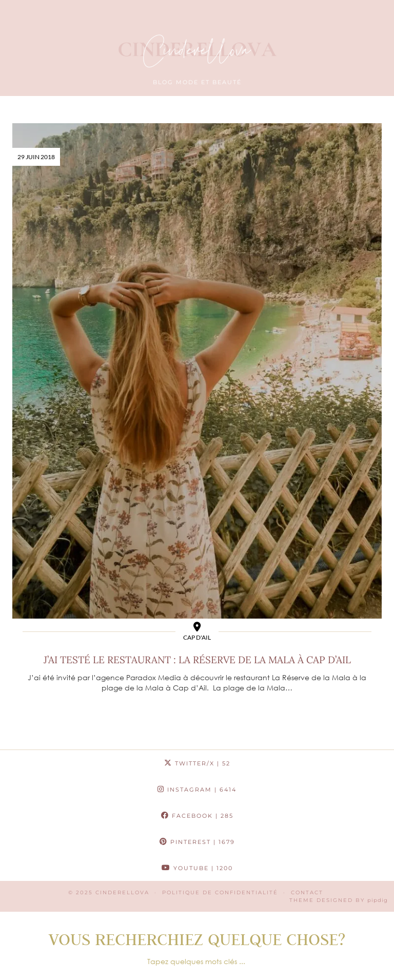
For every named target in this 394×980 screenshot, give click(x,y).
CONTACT (307, 892)
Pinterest (197, 842)
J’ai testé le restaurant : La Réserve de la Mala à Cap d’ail (197, 660)
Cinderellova (122, 892)
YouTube (197, 868)
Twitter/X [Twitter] (197, 763)
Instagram (197, 790)
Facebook (197, 816)
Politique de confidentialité (220, 892)
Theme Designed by (339, 900)
